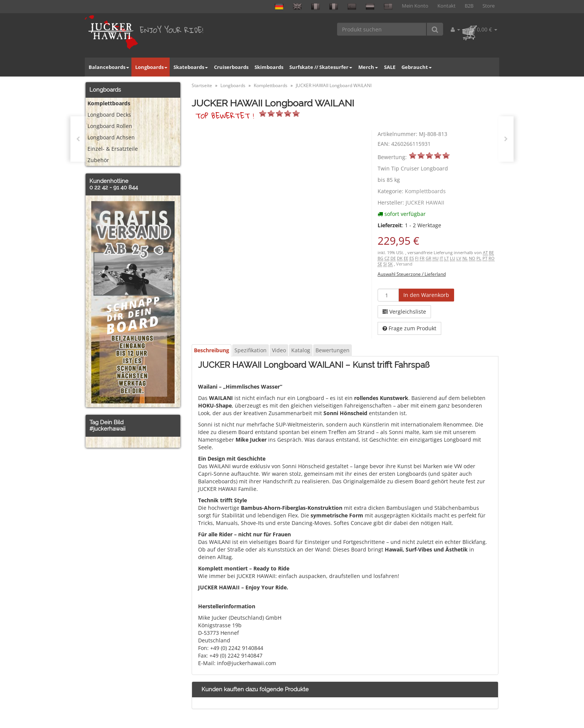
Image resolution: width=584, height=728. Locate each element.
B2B (469, 6)
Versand (404, 264)
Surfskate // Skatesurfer (321, 67)
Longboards (151, 67)
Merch (368, 67)
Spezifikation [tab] (251, 350)
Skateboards (191, 67)
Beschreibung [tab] (212, 350)
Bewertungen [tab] (333, 350)
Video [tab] (279, 350)
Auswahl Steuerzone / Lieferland (412, 274)
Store (489, 6)
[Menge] (388, 295)
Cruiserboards (231, 67)
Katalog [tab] (301, 350)
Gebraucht (417, 67)
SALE (390, 67)
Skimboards (269, 67)
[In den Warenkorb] (426, 295)
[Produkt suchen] (382, 29)
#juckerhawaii (107, 429)
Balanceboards (109, 67)
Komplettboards (425, 191)
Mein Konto (415, 6)
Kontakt (447, 6)
